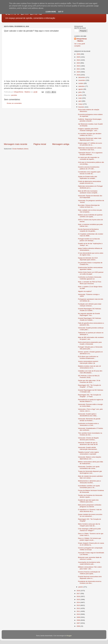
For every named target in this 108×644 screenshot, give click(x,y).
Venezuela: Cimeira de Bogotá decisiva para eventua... (88, 439)
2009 (79, 617)
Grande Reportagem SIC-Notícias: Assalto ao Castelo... (90, 310)
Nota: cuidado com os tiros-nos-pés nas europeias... (90, 211)
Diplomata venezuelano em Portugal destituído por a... (90, 187)
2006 (79, 626)
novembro (82, 80)
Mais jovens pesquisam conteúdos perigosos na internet (90, 506)
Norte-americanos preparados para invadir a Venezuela (90, 343)
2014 (79, 602)
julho (80, 92)
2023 (79, 63)
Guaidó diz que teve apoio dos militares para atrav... (88, 501)
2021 (79, 69)
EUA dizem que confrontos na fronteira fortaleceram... (88, 357)
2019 (79, 75)
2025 (79, 57)
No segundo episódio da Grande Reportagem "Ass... (89, 314)
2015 (79, 599)
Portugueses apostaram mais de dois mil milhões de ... (91, 300)
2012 (79, 608)
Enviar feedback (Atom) (20, 149)
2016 (79, 596)
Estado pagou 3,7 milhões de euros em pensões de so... (90, 144)
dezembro (82, 77)
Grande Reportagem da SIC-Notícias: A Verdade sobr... (91, 391)
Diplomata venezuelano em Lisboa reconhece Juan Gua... (90, 149)
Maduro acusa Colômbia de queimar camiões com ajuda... (90, 216)
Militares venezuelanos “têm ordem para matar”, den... (90, 568)
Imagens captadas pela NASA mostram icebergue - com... (88, 130)
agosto (81, 89)
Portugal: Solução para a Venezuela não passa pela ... (90, 348)
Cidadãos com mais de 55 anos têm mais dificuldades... (90, 372)
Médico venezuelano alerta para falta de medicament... (91, 463)
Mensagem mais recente (16, 144)
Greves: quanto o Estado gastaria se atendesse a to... (90, 353)
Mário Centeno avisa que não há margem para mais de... (89, 525)
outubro (81, 83)
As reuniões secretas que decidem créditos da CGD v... (90, 134)
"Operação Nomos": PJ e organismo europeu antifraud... (90, 154)
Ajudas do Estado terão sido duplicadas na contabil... (88, 177)
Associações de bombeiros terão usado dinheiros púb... (89, 563)
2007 (79, 623)
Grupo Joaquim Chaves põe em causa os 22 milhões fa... (91, 544)
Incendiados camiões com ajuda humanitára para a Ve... (89, 487)
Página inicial (40, 144)
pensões (14, 95)
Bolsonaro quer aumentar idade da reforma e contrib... (90, 558)
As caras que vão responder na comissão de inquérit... (89, 158)
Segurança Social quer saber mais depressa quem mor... (90, 139)
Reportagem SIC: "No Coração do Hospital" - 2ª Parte (90, 386)
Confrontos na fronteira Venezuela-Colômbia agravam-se (90, 278)
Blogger (69, 636)
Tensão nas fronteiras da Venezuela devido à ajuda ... (90, 496)
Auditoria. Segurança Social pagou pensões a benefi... (90, 120)
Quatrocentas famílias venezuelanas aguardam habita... (90, 268)
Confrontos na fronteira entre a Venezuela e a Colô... (88, 424)
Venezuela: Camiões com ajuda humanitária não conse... (89, 467)
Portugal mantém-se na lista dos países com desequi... (89, 240)
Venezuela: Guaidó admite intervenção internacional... (88, 448)
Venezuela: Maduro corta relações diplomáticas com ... (90, 458)
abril (80, 101)
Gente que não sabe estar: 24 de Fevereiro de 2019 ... (89, 381)
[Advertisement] (37, 126)
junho (80, 95)
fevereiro (82, 107)
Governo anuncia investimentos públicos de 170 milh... (89, 168)
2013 (79, 605)
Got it (61, 12)
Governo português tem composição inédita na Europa (90, 549)
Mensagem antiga (61, 144)
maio (80, 98)
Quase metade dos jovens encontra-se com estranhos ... (90, 515)
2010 (79, 614)
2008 (79, 620)
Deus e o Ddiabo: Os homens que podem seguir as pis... (89, 539)
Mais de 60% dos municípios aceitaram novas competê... (88, 192)
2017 (79, 594)
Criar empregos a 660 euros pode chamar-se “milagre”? (89, 530)
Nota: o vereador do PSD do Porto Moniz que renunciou (90, 283)
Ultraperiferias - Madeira (82, 40)
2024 (79, 60)
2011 (79, 611)
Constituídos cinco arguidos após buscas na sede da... (89, 173)
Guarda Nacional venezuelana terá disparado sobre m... (90, 577)
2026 (79, 54)
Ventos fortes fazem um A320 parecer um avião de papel (91, 273)
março (81, 104)
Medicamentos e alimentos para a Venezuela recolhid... (89, 482)
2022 (79, 66)
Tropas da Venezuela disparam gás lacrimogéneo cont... (90, 472)
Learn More (51, 12)
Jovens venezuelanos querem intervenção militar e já (88, 362)
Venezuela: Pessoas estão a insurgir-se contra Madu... (91, 405)
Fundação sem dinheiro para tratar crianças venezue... (90, 305)
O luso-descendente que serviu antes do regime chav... (91, 254)
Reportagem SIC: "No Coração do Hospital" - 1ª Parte (90, 396)
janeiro (81, 587)
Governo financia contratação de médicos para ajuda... (89, 573)
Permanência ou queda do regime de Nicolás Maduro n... (91, 401)
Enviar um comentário (14, 103)
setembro (82, 86)
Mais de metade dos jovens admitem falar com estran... (90, 477)
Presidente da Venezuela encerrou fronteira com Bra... (90, 582)
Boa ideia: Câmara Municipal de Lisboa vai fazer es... (89, 206)
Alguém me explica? (85, 291)
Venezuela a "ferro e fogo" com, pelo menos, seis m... (90, 410)
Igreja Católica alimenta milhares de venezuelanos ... (90, 249)
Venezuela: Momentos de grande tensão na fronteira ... (89, 420)
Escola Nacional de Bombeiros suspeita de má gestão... (88, 230)
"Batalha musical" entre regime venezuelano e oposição (88, 453)
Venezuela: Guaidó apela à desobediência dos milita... (88, 415)
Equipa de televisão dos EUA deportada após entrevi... (88, 259)
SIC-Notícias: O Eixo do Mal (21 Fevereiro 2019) (89, 377)
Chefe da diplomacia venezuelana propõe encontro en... (89, 182)
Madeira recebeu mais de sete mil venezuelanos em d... (89, 367)
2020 (79, 72)
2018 (79, 591)
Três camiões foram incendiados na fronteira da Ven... (90, 434)
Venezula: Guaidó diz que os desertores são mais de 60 (88, 443)
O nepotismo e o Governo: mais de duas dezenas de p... (90, 510)
